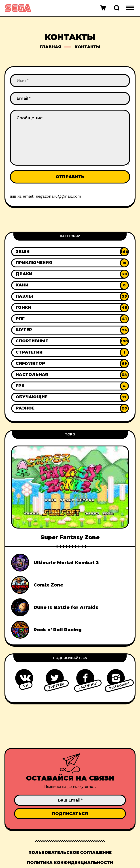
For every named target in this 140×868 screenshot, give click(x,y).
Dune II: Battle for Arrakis (66, 607)
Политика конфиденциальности (70, 863)
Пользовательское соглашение (70, 853)
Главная (50, 47)
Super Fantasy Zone (70, 537)
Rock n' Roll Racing (58, 630)
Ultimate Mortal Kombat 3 (66, 563)
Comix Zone (48, 585)
